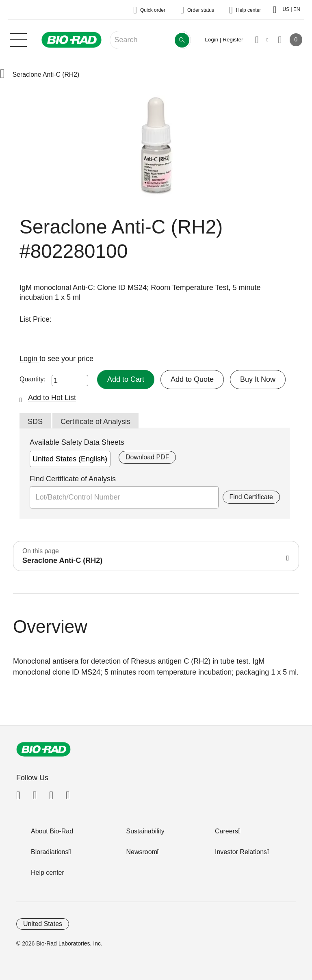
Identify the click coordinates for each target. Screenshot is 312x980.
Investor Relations (241, 852)
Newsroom (142, 852)
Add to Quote (192, 379)
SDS (35, 422)
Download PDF (147, 457)
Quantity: (32, 379)
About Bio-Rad (52, 831)
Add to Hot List (52, 398)
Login (29, 359)
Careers (226, 831)
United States (43, 924)
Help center (48, 873)
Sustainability (145, 831)
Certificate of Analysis (95, 422)
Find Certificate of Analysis (73, 479)
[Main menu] (18, 39)
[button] (2, 75)
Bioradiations (50, 852)
